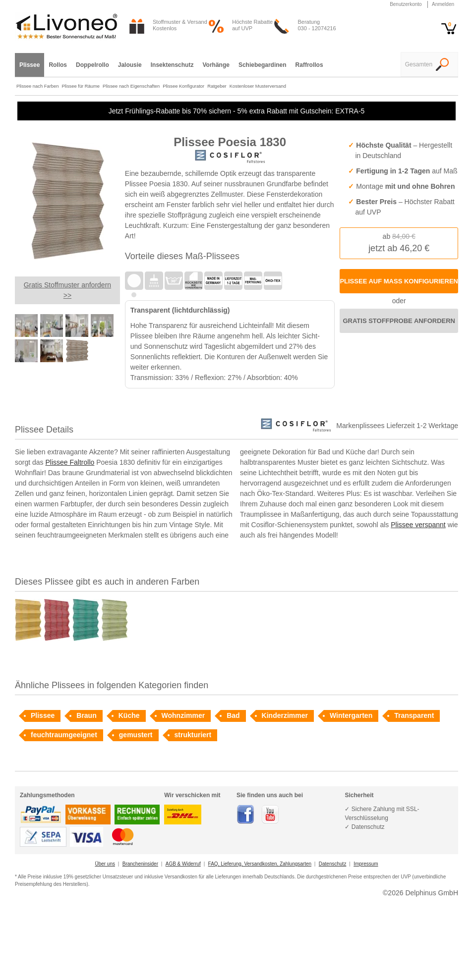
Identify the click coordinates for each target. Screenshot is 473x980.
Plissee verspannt (418, 525)
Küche (129, 715)
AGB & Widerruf (183, 864)
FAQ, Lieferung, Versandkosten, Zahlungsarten (260, 864)
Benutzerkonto (406, 4)
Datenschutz (333, 864)
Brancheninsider (140, 864)
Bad (233, 715)
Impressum (366, 864)
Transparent (414, 715)
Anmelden (443, 4)
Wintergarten (351, 715)
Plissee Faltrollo (70, 462)
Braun (86, 715)
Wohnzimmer (183, 715)
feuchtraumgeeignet (64, 735)
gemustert (136, 735)
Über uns (105, 864)
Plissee (43, 715)
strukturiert (193, 735)
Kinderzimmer (285, 715)
